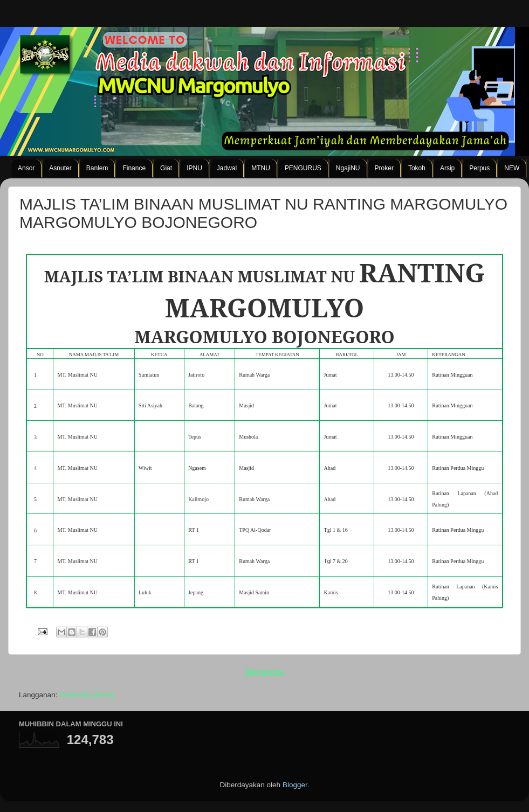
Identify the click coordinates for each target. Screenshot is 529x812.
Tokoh (417, 168)
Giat (166, 168)
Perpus (479, 168)
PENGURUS (303, 168)
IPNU (194, 168)
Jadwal (227, 168)
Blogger (295, 785)
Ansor (26, 168)
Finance (134, 168)
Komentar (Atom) (87, 695)
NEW (512, 168)
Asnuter (60, 168)
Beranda (264, 672)
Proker (384, 168)
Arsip (447, 168)
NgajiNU (348, 168)
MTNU (261, 168)
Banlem (97, 168)
